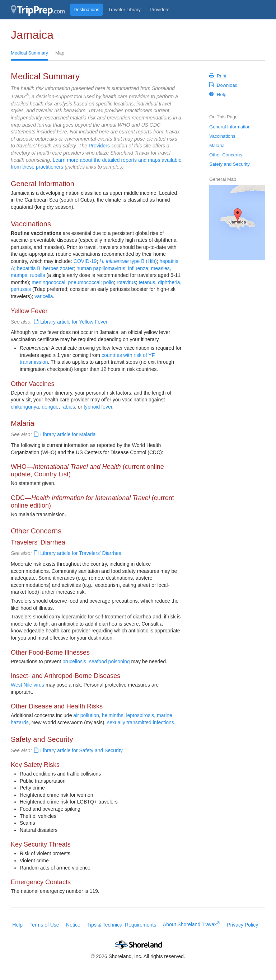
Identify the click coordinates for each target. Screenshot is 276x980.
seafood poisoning (109, 661)
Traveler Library (125, 10)
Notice (73, 924)
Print (218, 76)
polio (109, 282)
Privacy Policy (242, 924)
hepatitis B (29, 268)
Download (223, 85)
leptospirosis (140, 715)
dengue (50, 407)
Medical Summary (29, 53)
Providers (160, 10)
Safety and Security (230, 164)
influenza (138, 268)
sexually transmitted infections (141, 722)
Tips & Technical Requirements (122, 924)
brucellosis (74, 661)
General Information (230, 127)
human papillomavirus (101, 268)
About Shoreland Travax (191, 924)
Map (60, 53)
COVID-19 (85, 261)
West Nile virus (27, 685)
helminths (113, 715)
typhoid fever (98, 407)
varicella (44, 296)
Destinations (86, 10)
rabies (68, 407)
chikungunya (25, 407)
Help (218, 94)
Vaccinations (222, 136)
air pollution (86, 715)
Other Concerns (226, 155)
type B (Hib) (128, 261)
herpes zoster (58, 268)
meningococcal (48, 282)
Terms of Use (44, 924)
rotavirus (126, 282)
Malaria (217, 145)
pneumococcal (84, 282)
